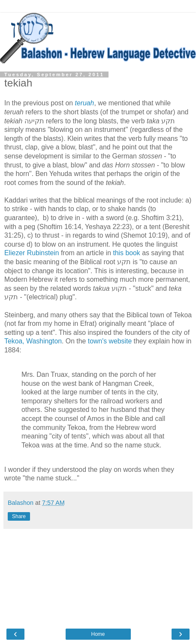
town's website (110, 341)
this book (126, 253)
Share (19, 516)
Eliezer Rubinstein (32, 253)
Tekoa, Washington (33, 341)
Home (98, 634)
